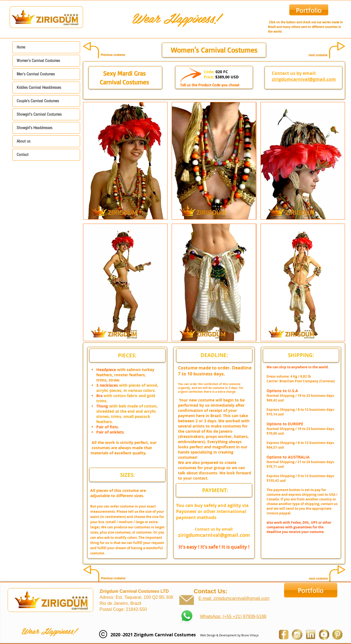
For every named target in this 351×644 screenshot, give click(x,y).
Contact (23, 155)
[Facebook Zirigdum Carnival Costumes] (284, 635)
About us (24, 141)
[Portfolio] (309, 10)
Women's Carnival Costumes (38, 61)
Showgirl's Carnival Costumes (39, 114)
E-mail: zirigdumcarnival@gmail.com (234, 598)
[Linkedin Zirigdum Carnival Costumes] (311, 635)
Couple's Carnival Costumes (38, 101)
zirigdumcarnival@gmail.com (304, 79)
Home (21, 47)
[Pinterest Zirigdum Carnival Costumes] (337, 635)
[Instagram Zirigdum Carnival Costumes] (297, 635)
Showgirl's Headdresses (35, 128)
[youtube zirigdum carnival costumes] (324, 635)
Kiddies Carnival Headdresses (39, 87)
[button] (125, 161)
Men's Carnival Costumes (36, 74)
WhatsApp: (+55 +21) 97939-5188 (233, 616)
